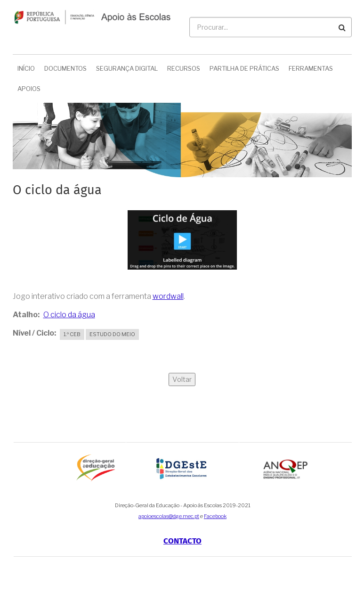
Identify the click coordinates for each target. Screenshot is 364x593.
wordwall (168, 296)
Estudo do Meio (112, 334)
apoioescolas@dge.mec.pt (169, 516)
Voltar (182, 379)
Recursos (184, 68)
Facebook (215, 516)
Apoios (29, 89)
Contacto (182, 541)
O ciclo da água (69, 315)
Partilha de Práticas (244, 68)
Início (26, 68)
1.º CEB (72, 334)
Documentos (65, 68)
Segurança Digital (127, 68)
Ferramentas (311, 68)
